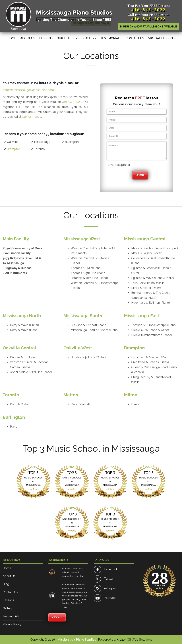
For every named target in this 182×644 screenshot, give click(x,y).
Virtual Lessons (161, 38)
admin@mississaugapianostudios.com (28, 90)
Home (12, 38)
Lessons (46, 38)
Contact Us (135, 38)
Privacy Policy (12, 624)
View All (57, 617)
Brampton (14, 149)
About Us (28, 38)
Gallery (90, 38)
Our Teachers (68, 38)
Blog (6, 584)
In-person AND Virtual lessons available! (148, 27)
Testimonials (111, 38)
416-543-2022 (148, 10)
